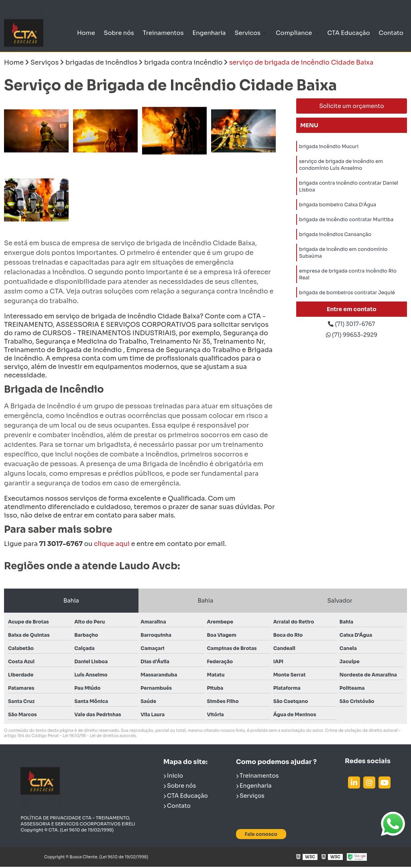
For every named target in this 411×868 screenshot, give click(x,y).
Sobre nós (100, 33)
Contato (390, 33)
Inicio (173, 776)
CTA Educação (345, 33)
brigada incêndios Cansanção (335, 248)
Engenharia (196, 33)
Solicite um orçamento (352, 107)
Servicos (241, 29)
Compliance (290, 29)
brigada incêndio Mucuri (329, 149)
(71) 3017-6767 (352, 326)
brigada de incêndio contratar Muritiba (346, 231)
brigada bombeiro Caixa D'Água (338, 215)
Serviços (250, 797)
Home (64, 33)
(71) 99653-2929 (352, 339)
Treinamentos (147, 33)
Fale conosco (261, 835)
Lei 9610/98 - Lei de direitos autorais (99, 737)
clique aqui (112, 545)
